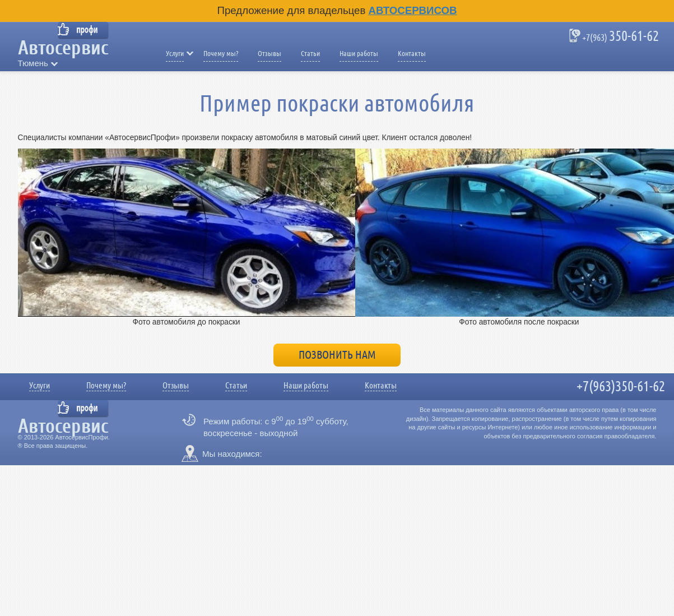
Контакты (412, 54)
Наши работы (359, 54)
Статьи (310, 54)
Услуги (175, 54)
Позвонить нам (337, 355)
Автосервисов (413, 10)
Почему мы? (221, 54)
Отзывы (269, 54)
